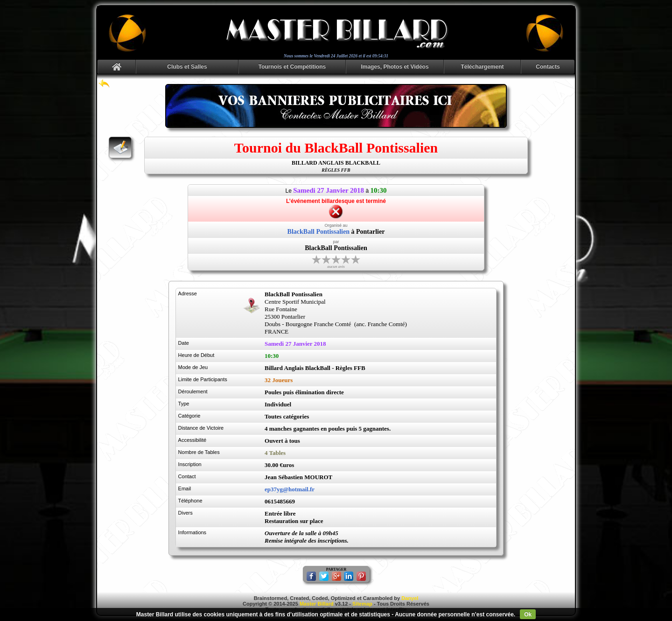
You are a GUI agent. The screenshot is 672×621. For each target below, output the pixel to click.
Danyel (410, 598)
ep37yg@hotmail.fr (290, 489)
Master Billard (317, 604)
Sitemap (362, 604)
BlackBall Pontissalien (318, 232)
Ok (528, 614)
